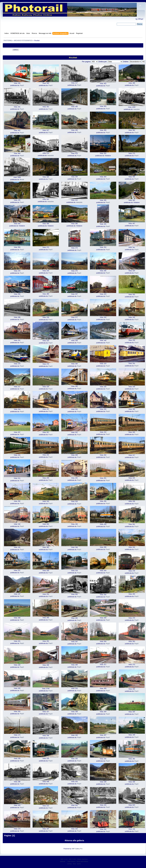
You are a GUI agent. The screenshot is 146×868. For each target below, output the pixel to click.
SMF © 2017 (73, 859)
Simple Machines (82, 859)
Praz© (22, 85)
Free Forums (71, 861)
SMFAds (63, 861)
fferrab (22, 179)
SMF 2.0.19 (64, 859)
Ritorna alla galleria (74, 840)
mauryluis (136, 109)
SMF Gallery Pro (77, 849)
